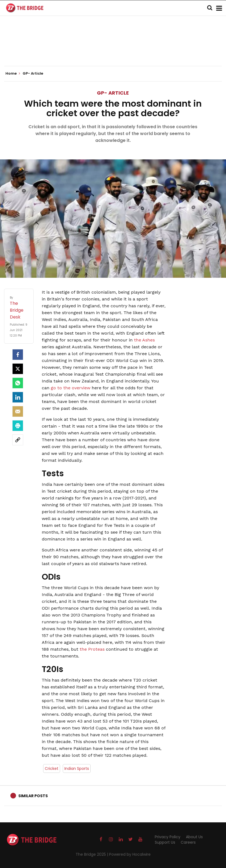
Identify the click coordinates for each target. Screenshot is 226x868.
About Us (194, 837)
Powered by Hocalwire (130, 854)
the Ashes (144, 340)
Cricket (52, 768)
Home (13, 74)
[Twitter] (18, 369)
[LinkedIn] (18, 397)
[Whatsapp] (18, 383)
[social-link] (18, 440)
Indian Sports (77, 768)
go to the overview (71, 388)
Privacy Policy (168, 837)
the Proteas (92, 649)
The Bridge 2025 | (92, 854)
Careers (188, 842)
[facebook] (18, 355)
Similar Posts (33, 796)
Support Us (165, 842)
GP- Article (113, 93)
